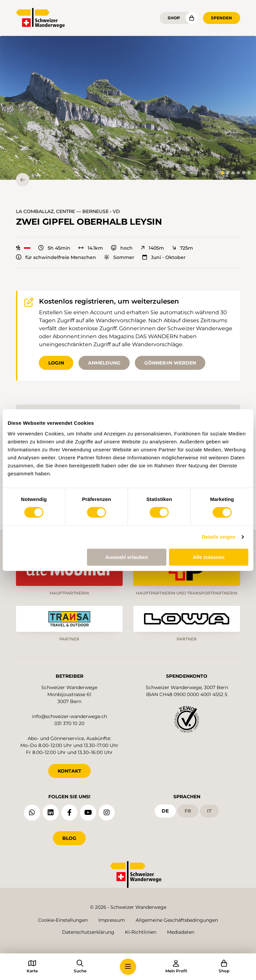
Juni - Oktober (164, 257)
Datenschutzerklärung (88, 932)
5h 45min (54, 248)
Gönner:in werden (170, 363)
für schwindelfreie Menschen (56, 257)
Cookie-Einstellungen (63, 920)
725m (182, 248)
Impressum (112, 920)
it (209, 811)
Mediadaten (181, 932)
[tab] (222, 173)
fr (188, 811)
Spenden (221, 18)
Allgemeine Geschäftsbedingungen (177, 920)
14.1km (91, 248)
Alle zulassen (208, 557)
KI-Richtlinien (141, 932)
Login (56, 363)
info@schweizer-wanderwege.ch (69, 716)
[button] (128, 108)
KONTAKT (69, 771)
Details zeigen (218, 537)
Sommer (119, 257)
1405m (152, 248)
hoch (122, 248)
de (165, 811)
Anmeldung (104, 363)
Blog (69, 838)
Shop (174, 18)
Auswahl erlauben (127, 557)
